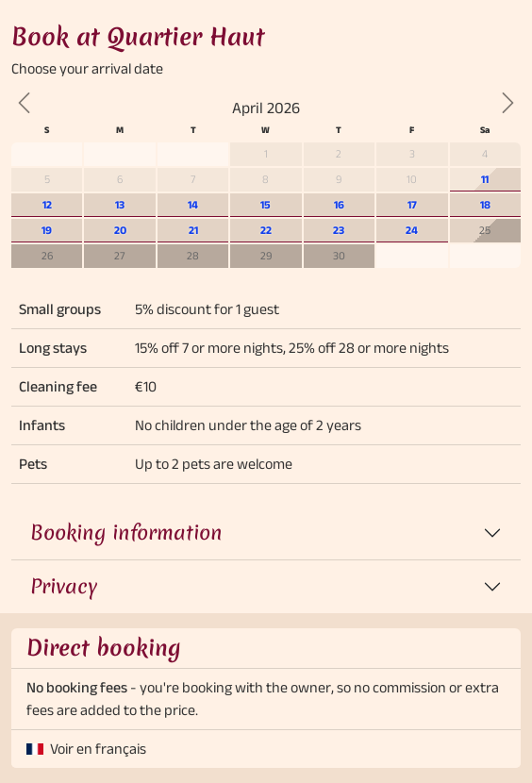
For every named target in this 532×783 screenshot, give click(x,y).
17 (412, 204)
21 (193, 230)
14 (193, 204)
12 (47, 204)
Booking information (126, 533)
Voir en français (98, 749)
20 (120, 230)
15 (266, 204)
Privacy (64, 586)
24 (412, 230)
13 (120, 204)
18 (485, 204)
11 (485, 179)
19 (47, 230)
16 (339, 204)
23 (339, 230)
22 (266, 230)
